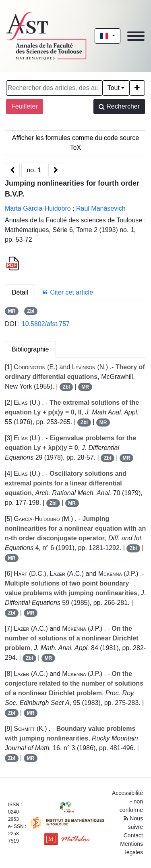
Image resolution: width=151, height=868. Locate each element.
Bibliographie (30, 349)
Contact (133, 835)
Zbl (31, 311)
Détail (20, 292)
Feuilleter (25, 106)
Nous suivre (133, 823)
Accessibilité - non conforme (127, 801)
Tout (114, 88)
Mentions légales (131, 848)
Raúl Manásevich (101, 208)
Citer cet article (67, 292)
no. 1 (34, 170)
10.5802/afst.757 (46, 324)
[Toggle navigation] (136, 36)
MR (12, 311)
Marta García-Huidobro (38, 208)
